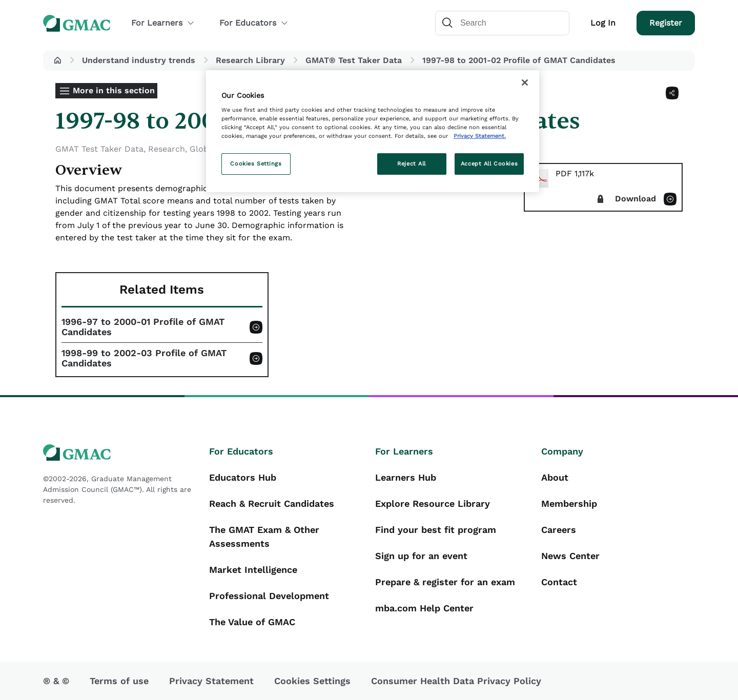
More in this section (114, 90)
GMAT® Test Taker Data (354, 60)
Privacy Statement (211, 681)
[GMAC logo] (120, 453)
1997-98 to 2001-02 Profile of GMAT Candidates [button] (519, 60)
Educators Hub (243, 477)
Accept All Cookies (489, 163)
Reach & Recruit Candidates (272, 503)
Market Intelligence (253, 570)
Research (167, 149)
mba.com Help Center (424, 608)
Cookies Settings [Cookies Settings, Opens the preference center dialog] (256, 163)
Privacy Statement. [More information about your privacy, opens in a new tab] (480, 136)
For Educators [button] (254, 23)
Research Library (250, 60)
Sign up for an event (421, 556)
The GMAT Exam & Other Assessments (264, 537)
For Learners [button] (163, 23)
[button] (57, 60)
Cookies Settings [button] (312, 681)
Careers (559, 530)
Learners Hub (406, 477)
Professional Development (269, 596)
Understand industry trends (139, 60)
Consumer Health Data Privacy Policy (456, 681)
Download (635, 199)
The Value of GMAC (252, 622)
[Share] (672, 93)
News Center (570, 556)
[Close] (525, 83)
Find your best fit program (436, 530)
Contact (559, 582)
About (555, 477)
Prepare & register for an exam (445, 582)
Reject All (412, 163)
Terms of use (119, 681)
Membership (569, 503)
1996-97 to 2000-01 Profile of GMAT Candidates (143, 327)
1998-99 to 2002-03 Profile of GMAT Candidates (144, 358)
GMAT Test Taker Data (99, 149)
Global (203, 149)
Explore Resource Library (433, 503)
